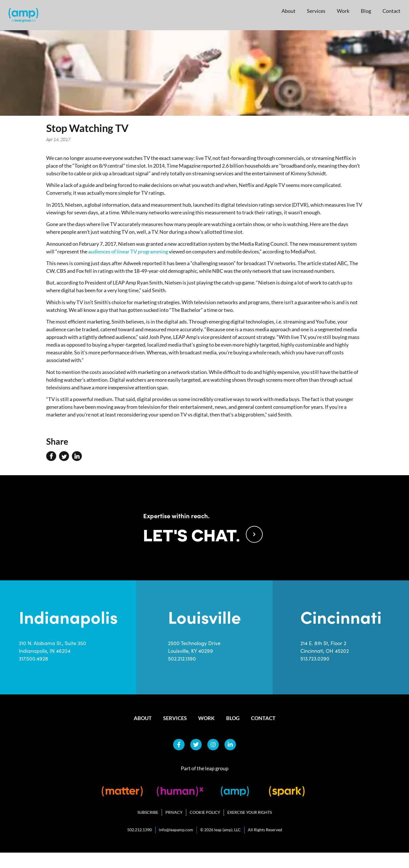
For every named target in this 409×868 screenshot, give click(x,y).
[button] (51, 456)
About (288, 11)
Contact (391, 11)
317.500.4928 (34, 674)
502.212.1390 (182, 674)
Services (316, 11)
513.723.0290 (315, 674)
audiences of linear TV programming (128, 251)
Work (343, 11)
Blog (366, 11)
